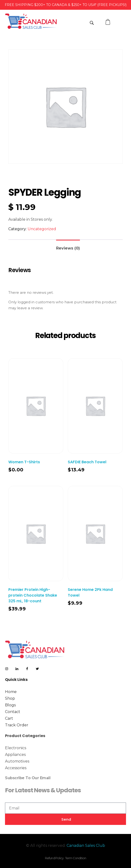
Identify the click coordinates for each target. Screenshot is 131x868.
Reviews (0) (68, 248)
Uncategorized (42, 229)
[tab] (68, 246)
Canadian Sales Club (86, 846)
